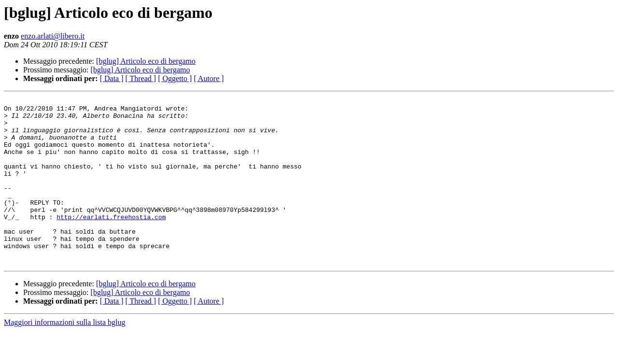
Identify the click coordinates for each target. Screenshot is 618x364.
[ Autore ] (209, 78)
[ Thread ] (141, 78)
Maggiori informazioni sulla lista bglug (65, 356)
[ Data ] (112, 78)
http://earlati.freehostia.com (111, 241)
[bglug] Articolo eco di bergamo (146, 61)
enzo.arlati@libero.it (53, 36)
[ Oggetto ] (175, 78)
